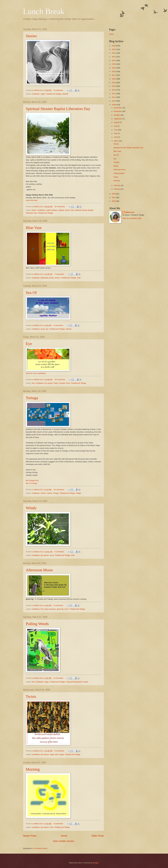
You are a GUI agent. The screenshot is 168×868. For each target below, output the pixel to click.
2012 (114, 94)
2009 (114, 105)
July (116, 126)
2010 (114, 101)
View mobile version (64, 841)
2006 (114, 201)
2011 (114, 97)
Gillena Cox (130, 212)
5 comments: (60, 751)
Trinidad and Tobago (54, 94)
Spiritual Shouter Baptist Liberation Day (58, 109)
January (117, 189)
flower (56, 383)
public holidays (52, 210)
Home (64, 836)
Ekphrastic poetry (47, 278)
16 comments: (59, 490)
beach (34, 210)
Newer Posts (30, 836)
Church (43, 493)
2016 (114, 79)
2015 (114, 83)
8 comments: (59, 90)
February (118, 185)
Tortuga (32, 398)
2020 (114, 64)
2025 (114, 46)
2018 (114, 72)
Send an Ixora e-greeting (36, 373)
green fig (60, 609)
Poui (52, 827)
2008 (114, 194)
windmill (65, 94)
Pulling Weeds (37, 624)
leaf (56, 754)
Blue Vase (34, 228)
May (116, 133)
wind (73, 555)
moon (66, 609)
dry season (49, 383)
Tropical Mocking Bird (74, 682)
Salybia (61, 210)
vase (79, 278)
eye (47, 329)
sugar (43, 94)
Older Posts (98, 836)
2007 (114, 198)
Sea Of (31, 293)
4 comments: (59, 824)
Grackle (62, 383)
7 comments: (60, 274)
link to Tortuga (31, 483)
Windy (31, 508)
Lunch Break (44, 11)
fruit (42, 609)
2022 (114, 57)
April (116, 137)
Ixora (68, 383)
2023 (114, 53)
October (117, 115)
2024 (114, 49)
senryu (57, 278)
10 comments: (60, 380)
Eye (29, 344)
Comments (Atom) (40, 848)
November (118, 111)
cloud (43, 329)
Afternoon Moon (39, 570)
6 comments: (60, 552)
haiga (47, 682)
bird (33, 383)
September (118, 119)
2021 (114, 60)
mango (61, 754)
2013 (114, 90)
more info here (32, 200)
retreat (50, 493)
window (69, 329)
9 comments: (59, 325)
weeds (86, 682)
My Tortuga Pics (32, 480)
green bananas (50, 609)
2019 (114, 68)
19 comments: (60, 207)
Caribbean (36, 94)
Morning (33, 769)
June (116, 130)
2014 (114, 86)
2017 (114, 75)
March (116, 141)
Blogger (96, 863)
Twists (31, 696)
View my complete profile (132, 218)
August (117, 122)
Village (78, 493)
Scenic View (69, 210)
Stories (31, 36)
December (118, 108)
